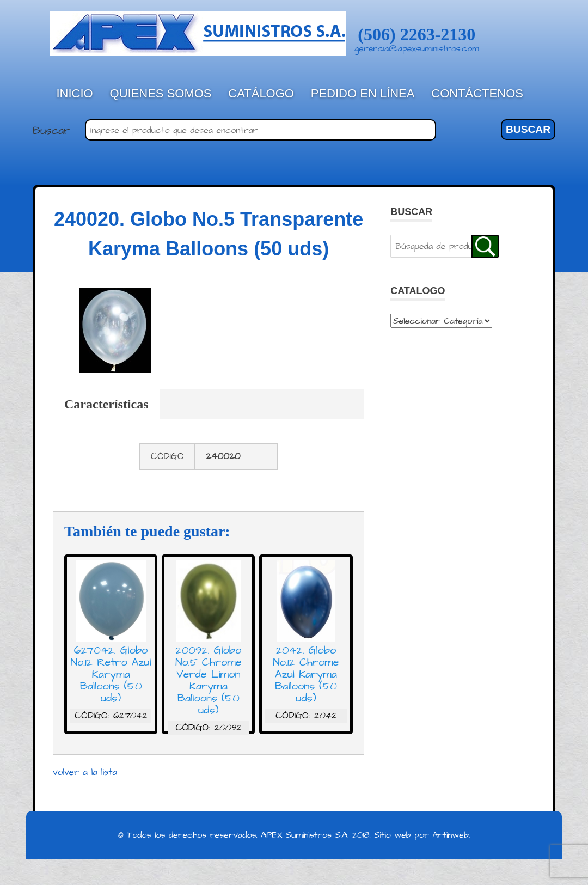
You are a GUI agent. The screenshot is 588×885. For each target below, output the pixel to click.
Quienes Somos (161, 93)
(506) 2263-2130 (416, 34)
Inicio (75, 93)
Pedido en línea (363, 93)
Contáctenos (477, 93)
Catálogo (261, 93)
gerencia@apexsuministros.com (417, 48)
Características (106, 404)
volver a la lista (85, 772)
